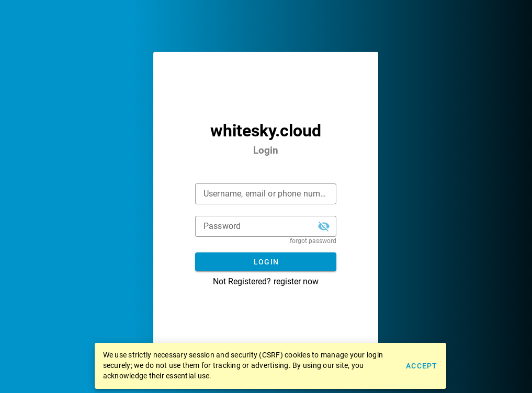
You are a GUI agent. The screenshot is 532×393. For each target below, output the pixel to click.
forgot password (313, 241)
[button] (324, 226)
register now (296, 281)
